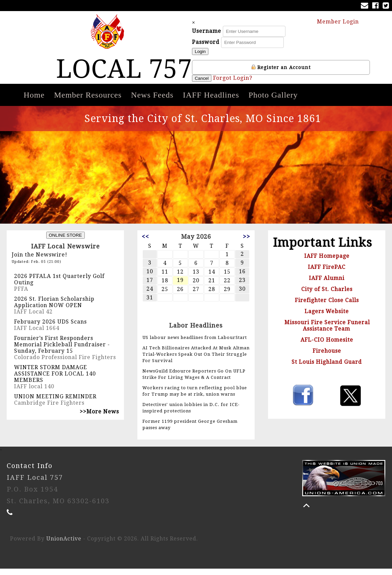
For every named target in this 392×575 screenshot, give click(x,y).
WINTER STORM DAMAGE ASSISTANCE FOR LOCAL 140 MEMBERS (55, 380)
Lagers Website (327, 318)
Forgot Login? (248, 81)
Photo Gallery (273, 101)
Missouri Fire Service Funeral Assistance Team (327, 332)
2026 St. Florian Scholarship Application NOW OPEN (54, 308)
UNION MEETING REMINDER (55, 403)
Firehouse (327, 357)
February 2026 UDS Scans (50, 328)
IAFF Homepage (327, 262)
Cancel (217, 82)
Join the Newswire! (40, 261)
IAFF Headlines (211, 101)
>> (247, 243)
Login (216, 55)
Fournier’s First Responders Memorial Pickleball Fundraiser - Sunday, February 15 (62, 351)
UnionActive (64, 545)
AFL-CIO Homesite (327, 346)
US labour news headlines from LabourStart (195, 344)
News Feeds (152, 101)
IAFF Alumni (327, 284)
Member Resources (88, 101)
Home (34, 101)
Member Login (341, 24)
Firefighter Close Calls (327, 307)
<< (145, 243)
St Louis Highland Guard (327, 368)
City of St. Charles (327, 296)
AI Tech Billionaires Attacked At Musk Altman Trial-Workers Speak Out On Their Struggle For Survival (196, 361)
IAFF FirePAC (327, 273)
